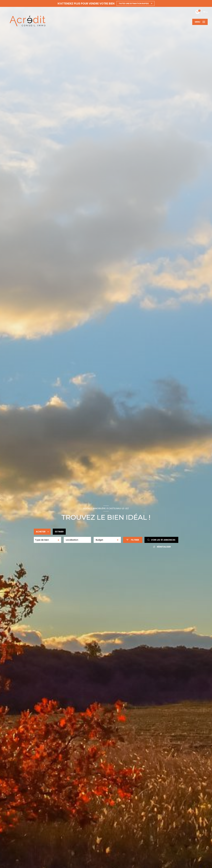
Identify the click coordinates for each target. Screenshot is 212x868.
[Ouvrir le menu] (200, 22)
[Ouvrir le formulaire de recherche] (133, 540)
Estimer (59, 532)
